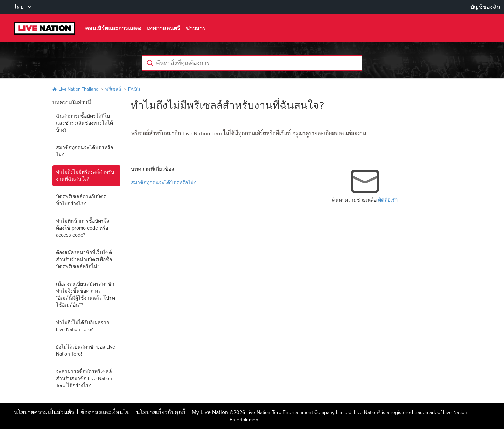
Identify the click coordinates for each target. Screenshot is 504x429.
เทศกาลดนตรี (164, 28)
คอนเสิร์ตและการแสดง (113, 28)
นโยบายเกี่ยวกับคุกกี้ (161, 412)
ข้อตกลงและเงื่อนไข (105, 412)
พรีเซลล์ (114, 89)
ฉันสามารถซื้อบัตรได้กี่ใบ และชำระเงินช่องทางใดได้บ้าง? (85, 123)
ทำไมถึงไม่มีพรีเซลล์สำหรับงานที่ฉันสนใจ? (85, 175)
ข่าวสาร (196, 28)
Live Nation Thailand (78, 89)
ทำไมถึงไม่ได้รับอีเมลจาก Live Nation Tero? (83, 326)
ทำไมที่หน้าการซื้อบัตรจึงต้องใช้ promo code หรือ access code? (83, 228)
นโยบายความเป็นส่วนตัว (44, 412)
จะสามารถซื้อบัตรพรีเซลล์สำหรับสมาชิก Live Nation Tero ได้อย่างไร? (84, 378)
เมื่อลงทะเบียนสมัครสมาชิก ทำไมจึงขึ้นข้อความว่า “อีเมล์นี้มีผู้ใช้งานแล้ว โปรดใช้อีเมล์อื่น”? (86, 294)
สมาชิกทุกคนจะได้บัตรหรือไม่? (85, 151)
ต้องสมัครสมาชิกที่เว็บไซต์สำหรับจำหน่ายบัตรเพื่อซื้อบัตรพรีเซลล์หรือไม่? (84, 259)
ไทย (20, 7)
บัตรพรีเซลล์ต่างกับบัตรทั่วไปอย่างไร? (81, 200)
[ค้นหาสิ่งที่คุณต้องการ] (252, 63)
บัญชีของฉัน (485, 7)
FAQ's (134, 89)
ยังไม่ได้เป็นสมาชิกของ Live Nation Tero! (86, 350)
